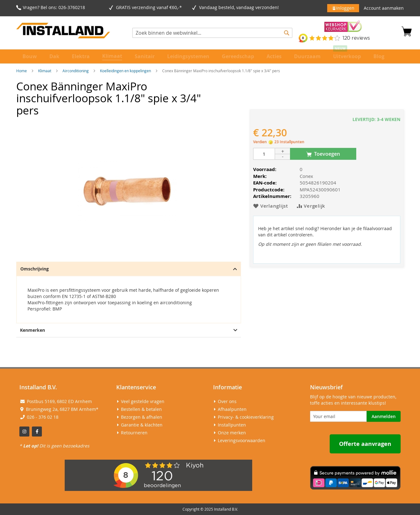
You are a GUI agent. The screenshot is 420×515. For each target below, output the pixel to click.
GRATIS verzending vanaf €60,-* (150, 7)
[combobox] (212, 33)
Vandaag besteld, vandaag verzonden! (240, 7)
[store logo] (63, 32)
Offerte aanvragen (365, 444)
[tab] (129, 293)
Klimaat (45, 71)
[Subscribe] (384, 416)
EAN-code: (265, 183)
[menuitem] (30, 56)
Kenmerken (129, 330)
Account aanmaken (384, 8)
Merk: (260, 176)
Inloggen (345, 8)
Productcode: (269, 190)
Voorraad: (265, 169)
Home (22, 71)
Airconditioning (76, 71)
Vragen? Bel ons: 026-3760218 (54, 7)
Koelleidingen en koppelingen (125, 71)
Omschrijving (129, 269)
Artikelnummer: (272, 196)
